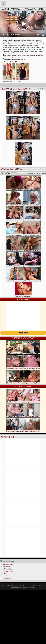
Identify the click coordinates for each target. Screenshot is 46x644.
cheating (16, 57)
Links (4, 574)
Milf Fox (23, 3)
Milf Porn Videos (8, 564)
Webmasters (7, 578)
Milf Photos (6, 567)
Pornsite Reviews (8, 571)
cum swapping (11, 55)
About (5, 576)
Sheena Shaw (16, 59)
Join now (23, 333)
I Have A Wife (28, 9)
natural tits (39, 55)
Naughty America (10, 9)
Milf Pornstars (7, 569)
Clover (23, 59)
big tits (19, 55)
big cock (32, 55)
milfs (4, 57)
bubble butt (25, 55)
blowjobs (10, 57)
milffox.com (17, 586)
